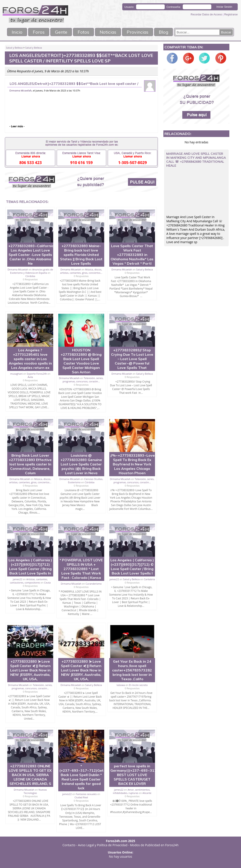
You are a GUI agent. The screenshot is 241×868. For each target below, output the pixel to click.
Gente (61, 32)
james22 (17, 579)
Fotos (83, 32)
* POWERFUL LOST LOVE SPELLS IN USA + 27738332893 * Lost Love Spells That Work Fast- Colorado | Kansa (81, 569)
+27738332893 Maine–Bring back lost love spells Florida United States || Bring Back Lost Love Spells (81, 255)
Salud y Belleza (14, 48)
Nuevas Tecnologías (35, 791)
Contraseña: (174, 7)
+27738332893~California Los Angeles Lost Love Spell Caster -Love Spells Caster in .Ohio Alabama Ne (31, 255)
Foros (39, 32)
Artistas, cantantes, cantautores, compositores (29, 581)
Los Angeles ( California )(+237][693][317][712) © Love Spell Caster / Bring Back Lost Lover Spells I (132, 567)
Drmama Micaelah (21, 91)
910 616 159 (82, 162)
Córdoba (30, 276)
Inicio (17, 32)
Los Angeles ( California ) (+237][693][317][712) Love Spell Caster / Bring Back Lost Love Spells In (30, 567)
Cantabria (149, 579)
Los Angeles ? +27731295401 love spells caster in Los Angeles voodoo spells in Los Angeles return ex (30, 359)
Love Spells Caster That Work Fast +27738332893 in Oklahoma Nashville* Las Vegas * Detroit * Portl (132, 255)
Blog (163, 32)
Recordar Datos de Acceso (207, 15)
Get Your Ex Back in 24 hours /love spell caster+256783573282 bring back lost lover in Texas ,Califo (132, 670)
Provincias (138, 32)
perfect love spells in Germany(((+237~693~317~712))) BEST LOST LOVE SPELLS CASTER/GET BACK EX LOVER (140, 775)
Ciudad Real (81, 797)
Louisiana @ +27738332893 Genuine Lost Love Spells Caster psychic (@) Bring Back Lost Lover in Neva (81, 464)
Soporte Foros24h (37, 374)
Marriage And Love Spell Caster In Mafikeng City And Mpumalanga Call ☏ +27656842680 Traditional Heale (196, 160)
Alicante (147, 793)
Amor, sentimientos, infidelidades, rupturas (131, 791)
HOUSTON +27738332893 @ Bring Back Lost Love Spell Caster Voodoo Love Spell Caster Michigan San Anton (81, 361)
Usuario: (129, 7)
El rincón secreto (138, 685)
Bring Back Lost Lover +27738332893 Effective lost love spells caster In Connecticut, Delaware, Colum (30, 464)
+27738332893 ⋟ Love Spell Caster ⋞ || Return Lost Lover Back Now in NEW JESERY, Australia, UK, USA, (30, 670)
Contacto (69, 845)
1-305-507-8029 (132, 162)
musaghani (16, 374)
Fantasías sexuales (86, 794)
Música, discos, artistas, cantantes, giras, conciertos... (81, 271)
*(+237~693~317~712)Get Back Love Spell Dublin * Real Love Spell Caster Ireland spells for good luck (81, 777)
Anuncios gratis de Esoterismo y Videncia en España (32, 271)
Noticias (108, 32)
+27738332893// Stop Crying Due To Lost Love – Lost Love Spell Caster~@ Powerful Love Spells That (132, 359)
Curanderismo (94, 584)
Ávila (30, 377)
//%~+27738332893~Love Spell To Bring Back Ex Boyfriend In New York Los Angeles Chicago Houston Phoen (133, 464)
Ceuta (47, 583)
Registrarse (231, 15)
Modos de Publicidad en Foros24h (154, 845)
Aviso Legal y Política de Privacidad (103, 845)
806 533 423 (31, 162)
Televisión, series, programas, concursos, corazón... (83, 380)
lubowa (121, 685)
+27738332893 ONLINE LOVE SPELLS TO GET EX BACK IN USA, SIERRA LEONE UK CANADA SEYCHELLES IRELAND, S (30, 775)
